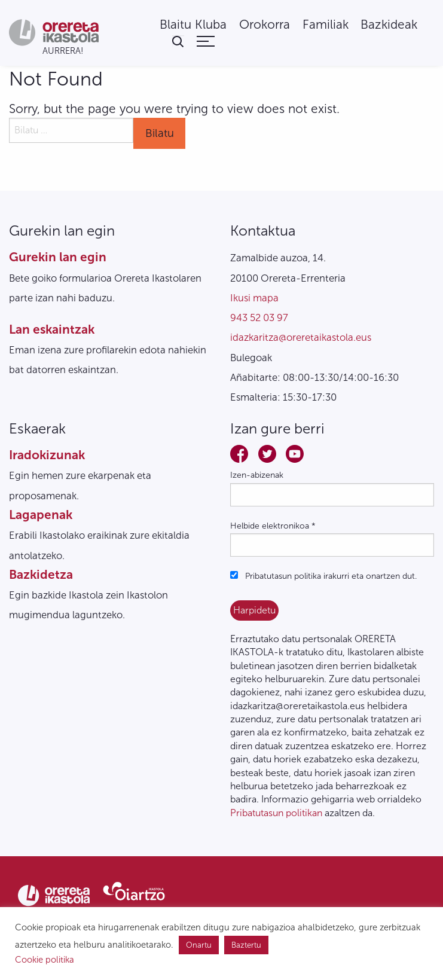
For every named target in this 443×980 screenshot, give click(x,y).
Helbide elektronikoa (273, 526)
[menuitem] (193, 25)
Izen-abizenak (257, 475)
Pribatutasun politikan (276, 813)
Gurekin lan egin (58, 257)
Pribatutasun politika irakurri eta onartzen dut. (323, 576)
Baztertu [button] (246, 945)
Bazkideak (389, 25)
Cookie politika (45, 960)
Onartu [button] (199, 945)
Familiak (326, 25)
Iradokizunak (47, 455)
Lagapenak (41, 515)
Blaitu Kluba (193, 25)
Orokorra (265, 25)
